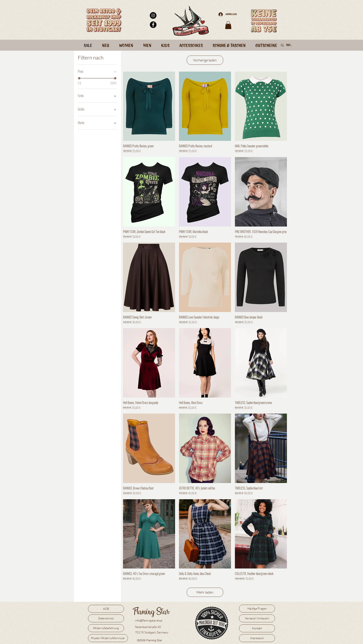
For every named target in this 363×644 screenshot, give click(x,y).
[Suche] (290, 45)
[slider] (79, 78)
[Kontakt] (257, 628)
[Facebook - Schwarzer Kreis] (153, 25)
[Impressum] (257, 638)
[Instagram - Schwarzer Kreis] (153, 15)
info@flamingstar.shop (149, 620)
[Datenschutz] (106, 618)
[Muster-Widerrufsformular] (108, 638)
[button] (228, 25)
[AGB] (106, 609)
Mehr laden (205, 592)
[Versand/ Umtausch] (257, 618)
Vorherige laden (205, 60)
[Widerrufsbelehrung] (106, 628)
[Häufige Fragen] (257, 609)
